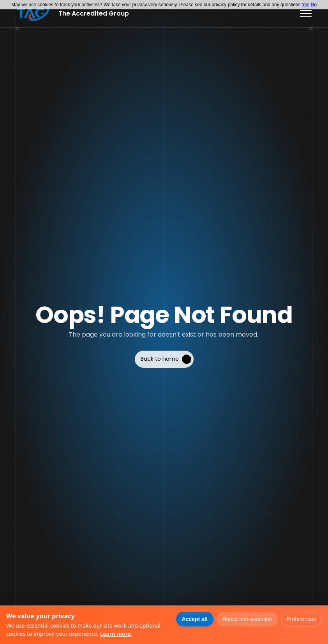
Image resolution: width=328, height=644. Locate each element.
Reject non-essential (247, 619)
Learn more (116, 634)
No (314, 5)
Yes (306, 5)
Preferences (301, 619)
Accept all (195, 619)
